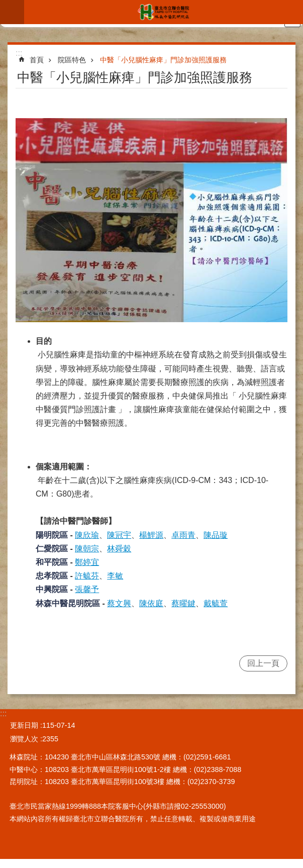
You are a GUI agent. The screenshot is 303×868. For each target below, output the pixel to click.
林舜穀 (119, 549)
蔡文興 (119, 603)
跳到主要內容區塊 (5, 5)
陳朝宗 (87, 549)
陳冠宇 (119, 535)
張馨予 (87, 589)
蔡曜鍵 (183, 603)
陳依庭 (151, 603)
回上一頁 (263, 663)
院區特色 (72, 60)
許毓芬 (87, 576)
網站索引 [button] (12, 12)
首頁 (37, 60)
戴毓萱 (216, 603)
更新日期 (24, 725)
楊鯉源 (151, 535)
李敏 (115, 576)
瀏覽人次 (24, 739)
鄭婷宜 (87, 562)
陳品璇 (216, 535)
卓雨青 (183, 535)
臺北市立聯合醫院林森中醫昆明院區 (164, 12)
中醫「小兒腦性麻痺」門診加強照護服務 (163, 60)
